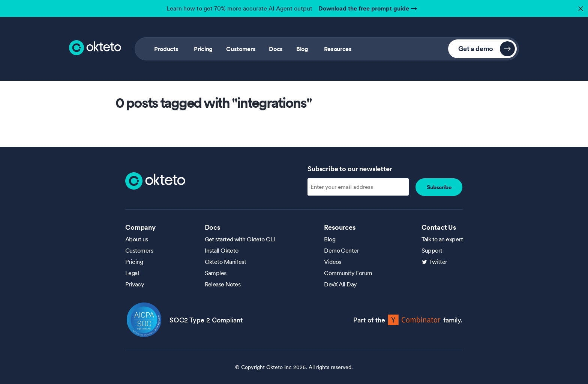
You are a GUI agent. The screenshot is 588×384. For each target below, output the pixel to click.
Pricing (203, 49)
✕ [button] (580, 7)
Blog (302, 49)
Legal (132, 273)
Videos (333, 262)
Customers (241, 49)
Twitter (438, 262)
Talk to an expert (442, 239)
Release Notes (223, 284)
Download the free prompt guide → (368, 8)
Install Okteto (222, 250)
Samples (216, 273)
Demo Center (341, 250)
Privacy (135, 284)
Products (166, 49)
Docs (276, 49)
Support (432, 250)
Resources (338, 49)
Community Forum (348, 273)
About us (137, 239)
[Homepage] (155, 180)
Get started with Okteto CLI (240, 239)
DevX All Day (340, 284)
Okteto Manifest (226, 262)
